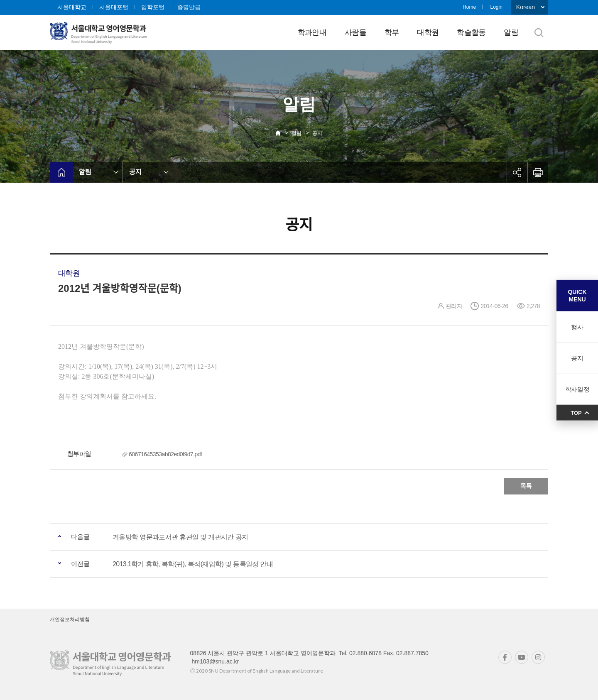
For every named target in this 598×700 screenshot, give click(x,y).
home (61, 172)
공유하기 (517, 172)
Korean (526, 7)
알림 (511, 32)
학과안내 (312, 32)
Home (469, 7)
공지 (317, 133)
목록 (526, 486)
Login (496, 7)
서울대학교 (72, 7)
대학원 (428, 32)
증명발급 (189, 7)
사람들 (355, 32)
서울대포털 (114, 7)
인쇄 (538, 172)
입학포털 (153, 7)
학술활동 (471, 32)
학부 (392, 32)
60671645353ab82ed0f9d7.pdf (165, 454)
